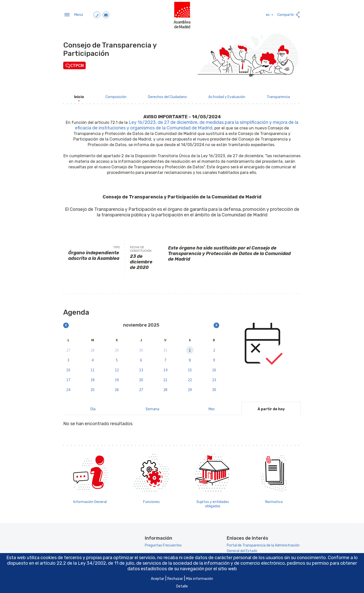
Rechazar (175, 579)
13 (141, 368)
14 (165, 368)
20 (141, 377)
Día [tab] (93, 407)
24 (68, 387)
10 (68, 368)
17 (68, 377)
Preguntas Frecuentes (163, 543)
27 (68, 348)
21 (165, 377)
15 (190, 368)
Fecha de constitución (141, 247)
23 (214, 377)
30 (141, 348)
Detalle (182, 586)
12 (117, 368)
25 (93, 387)
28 (93, 348)
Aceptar (158, 579)
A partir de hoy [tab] (271, 407)
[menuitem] (79, 95)
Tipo (117, 245)
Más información (200, 579)
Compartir (289, 14)
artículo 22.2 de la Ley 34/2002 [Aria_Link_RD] (73, 563)
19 (117, 377)
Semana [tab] (152, 407)
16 (214, 368)
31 (165, 348)
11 (93, 368)
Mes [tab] (212, 407)
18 (93, 377)
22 (190, 377)
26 (117, 387)
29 (117, 348)
